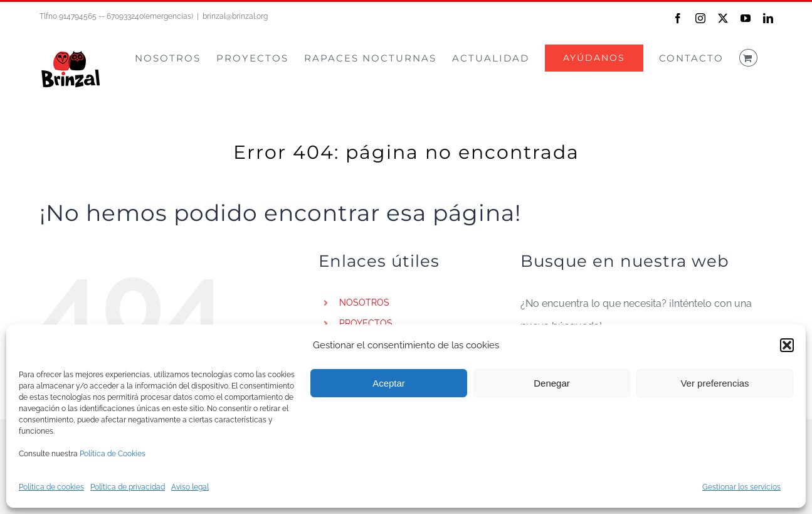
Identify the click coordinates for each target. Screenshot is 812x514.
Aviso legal (190, 487)
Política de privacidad (128, 487)
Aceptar (389, 383)
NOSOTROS (364, 303)
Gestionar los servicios (741, 487)
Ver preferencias (714, 383)
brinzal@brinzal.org (235, 16)
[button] (787, 345)
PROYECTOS (366, 323)
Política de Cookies (113, 454)
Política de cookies (51, 487)
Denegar (552, 383)
